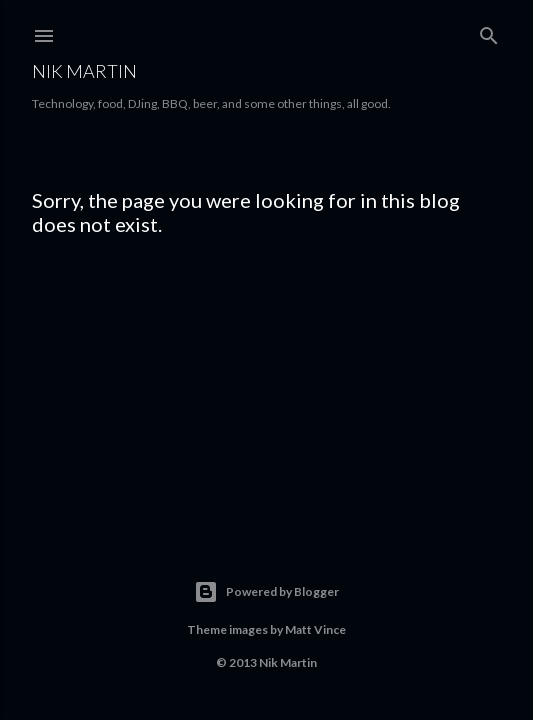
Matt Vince (315, 629)
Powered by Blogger (266, 592)
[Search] (489, 31)
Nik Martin (84, 71)
